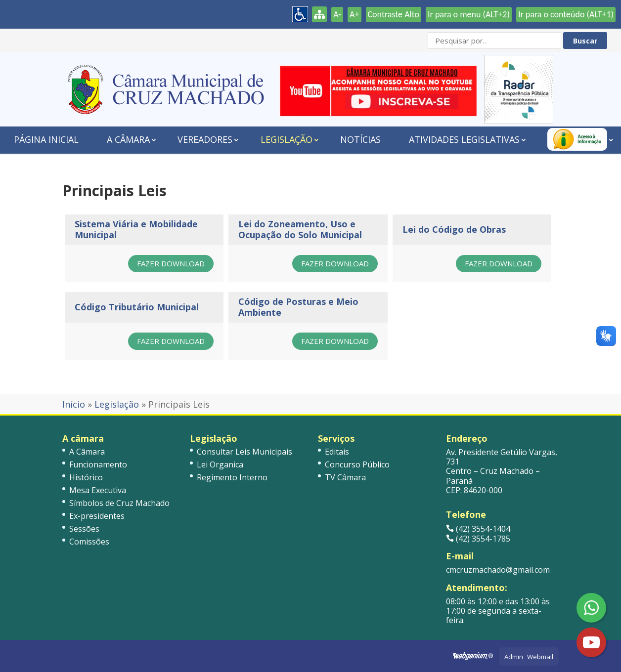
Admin (514, 657)
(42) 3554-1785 (478, 539)
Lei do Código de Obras (454, 229)
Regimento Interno (232, 477)
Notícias (360, 139)
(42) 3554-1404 (478, 529)
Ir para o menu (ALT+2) (469, 14)
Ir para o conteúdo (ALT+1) (566, 14)
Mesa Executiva (98, 490)
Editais (337, 452)
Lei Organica (220, 464)
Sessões (84, 529)
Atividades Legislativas (464, 139)
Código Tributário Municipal (137, 307)
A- (337, 14)
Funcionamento (98, 464)
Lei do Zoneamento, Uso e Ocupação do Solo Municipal (300, 229)
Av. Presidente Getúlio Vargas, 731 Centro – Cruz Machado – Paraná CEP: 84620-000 (502, 471)
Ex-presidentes (97, 516)
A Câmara (128, 139)
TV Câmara (345, 477)
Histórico (86, 477)
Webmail (540, 657)
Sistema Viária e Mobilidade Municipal (136, 229)
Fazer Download (171, 263)
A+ (354, 14)
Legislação (287, 139)
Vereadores (205, 139)
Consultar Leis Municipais (244, 452)
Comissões (89, 542)
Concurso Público (357, 464)
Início (74, 404)
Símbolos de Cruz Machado (119, 503)
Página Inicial (46, 139)
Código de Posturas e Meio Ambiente (298, 307)
